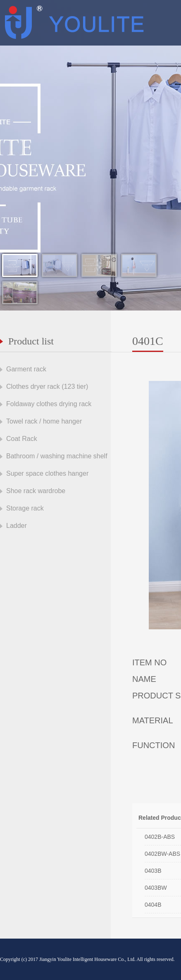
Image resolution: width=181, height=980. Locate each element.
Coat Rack (22, 439)
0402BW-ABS (162, 854)
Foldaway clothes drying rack (49, 404)
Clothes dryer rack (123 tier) (47, 386)
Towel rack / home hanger (44, 421)
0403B (153, 871)
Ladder (17, 526)
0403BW (156, 888)
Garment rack (26, 369)
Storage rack (25, 508)
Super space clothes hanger (47, 473)
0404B (153, 905)
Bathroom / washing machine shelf (57, 456)
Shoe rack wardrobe (36, 491)
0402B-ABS (160, 837)
